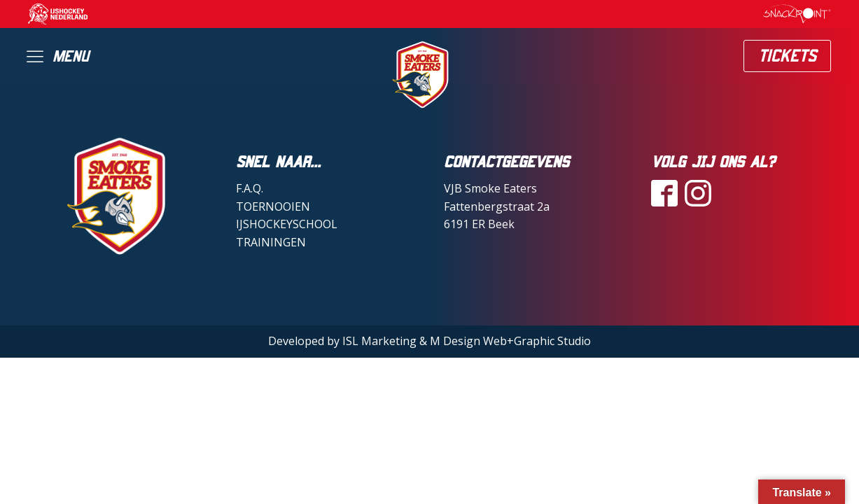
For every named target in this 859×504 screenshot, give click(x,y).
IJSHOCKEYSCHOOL (287, 224)
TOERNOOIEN (273, 206)
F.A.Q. (250, 188)
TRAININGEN (271, 242)
